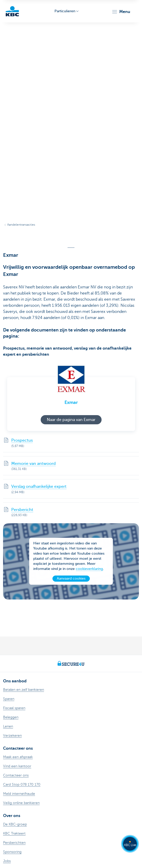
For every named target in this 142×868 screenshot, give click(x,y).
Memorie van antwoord (34, 464)
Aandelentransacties (21, 225)
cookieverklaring (89, 570)
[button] (121, 12)
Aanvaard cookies (71, 580)
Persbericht (22, 510)
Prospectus (22, 440)
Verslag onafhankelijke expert (39, 487)
